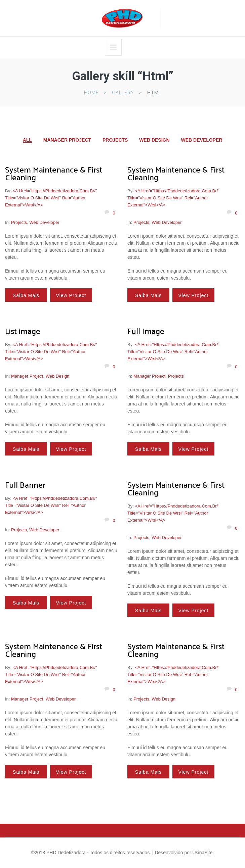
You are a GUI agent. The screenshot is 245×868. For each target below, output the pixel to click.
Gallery (123, 93)
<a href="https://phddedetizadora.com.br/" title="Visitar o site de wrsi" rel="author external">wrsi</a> (51, 198)
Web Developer (201, 140)
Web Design (154, 140)
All (27, 140)
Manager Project (67, 140)
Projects (115, 140)
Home (91, 93)
